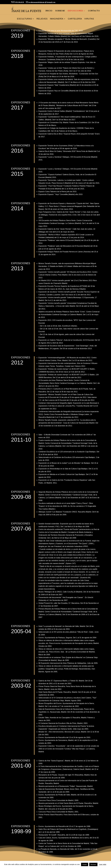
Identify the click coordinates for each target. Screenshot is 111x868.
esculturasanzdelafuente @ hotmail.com (41, 2)
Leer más (103, 864)
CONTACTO (94, 11)
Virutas (89, 19)
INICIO (49, 11)
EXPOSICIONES (75, 11)
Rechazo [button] (93, 864)
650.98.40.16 (18, 2)
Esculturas (24, 19)
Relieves (42, 19)
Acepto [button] (85, 864)
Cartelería (75, 19)
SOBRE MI (60, 11)
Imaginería (57, 19)
